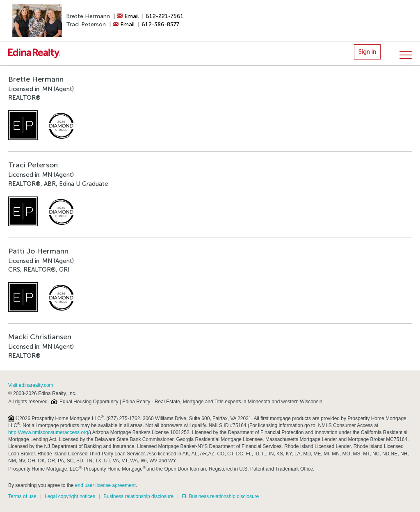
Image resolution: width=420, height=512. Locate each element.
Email (128, 16)
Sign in (367, 52)
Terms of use (22, 496)
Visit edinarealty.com (31, 385)
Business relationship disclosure (138, 496)
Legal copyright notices (70, 496)
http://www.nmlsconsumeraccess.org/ (49, 432)
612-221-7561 (165, 16)
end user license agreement (105, 485)
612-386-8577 (160, 24)
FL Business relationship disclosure (221, 496)
